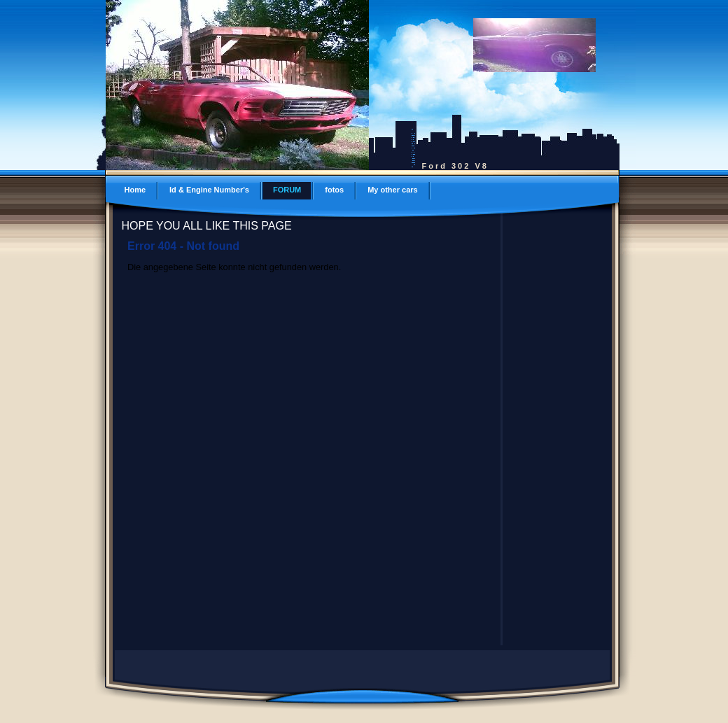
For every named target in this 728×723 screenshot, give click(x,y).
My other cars (393, 190)
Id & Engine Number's (209, 190)
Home (135, 190)
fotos (334, 190)
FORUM (287, 190)
